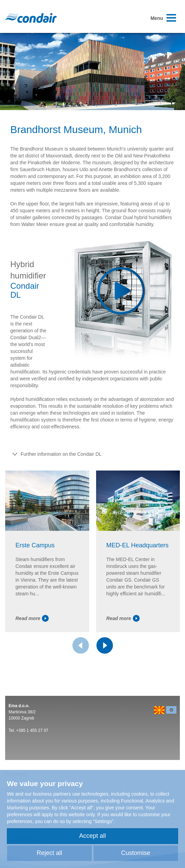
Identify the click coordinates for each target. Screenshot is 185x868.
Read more (32, 618)
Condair (31, 18)
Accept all (92, 836)
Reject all (49, 853)
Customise (136, 853)
